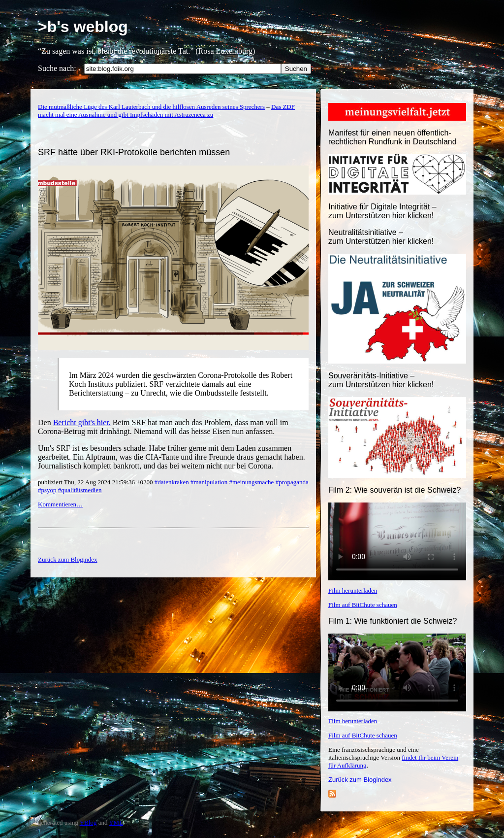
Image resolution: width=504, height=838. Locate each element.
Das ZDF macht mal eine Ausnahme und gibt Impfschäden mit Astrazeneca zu (166, 111)
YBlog (88, 822)
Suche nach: (57, 68)
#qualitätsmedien (80, 490)
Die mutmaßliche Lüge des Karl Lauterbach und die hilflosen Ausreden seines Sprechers (151, 107)
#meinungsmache (251, 482)
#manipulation (209, 482)
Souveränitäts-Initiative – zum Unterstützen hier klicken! (381, 380)
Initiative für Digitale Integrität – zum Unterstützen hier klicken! (382, 211)
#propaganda (292, 482)
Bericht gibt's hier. (82, 422)
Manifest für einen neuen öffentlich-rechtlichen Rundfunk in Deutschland (393, 137)
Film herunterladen (353, 590)
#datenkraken (172, 482)
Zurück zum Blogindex (360, 780)
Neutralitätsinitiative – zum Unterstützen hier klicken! (381, 237)
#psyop (47, 490)
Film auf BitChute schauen (363, 605)
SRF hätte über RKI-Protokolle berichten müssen (134, 152)
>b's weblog (83, 27)
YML (116, 822)
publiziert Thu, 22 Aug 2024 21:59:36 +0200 (96, 482)
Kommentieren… (60, 504)
